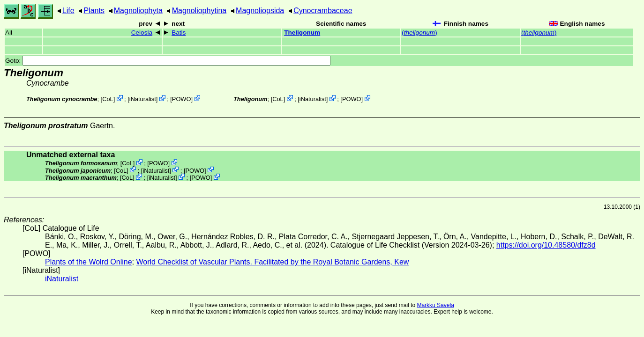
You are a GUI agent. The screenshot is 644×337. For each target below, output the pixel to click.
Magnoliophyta (138, 11)
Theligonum (302, 33)
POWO (182, 99)
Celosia (142, 33)
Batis (179, 33)
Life (68, 11)
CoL (108, 99)
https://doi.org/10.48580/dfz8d (546, 245)
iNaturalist (143, 99)
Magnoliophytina (199, 11)
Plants (94, 11)
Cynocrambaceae (323, 11)
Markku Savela (435, 305)
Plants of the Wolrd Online (89, 262)
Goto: (168, 61)
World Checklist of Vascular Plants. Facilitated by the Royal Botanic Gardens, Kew (272, 262)
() (419, 33)
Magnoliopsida (260, 11)
